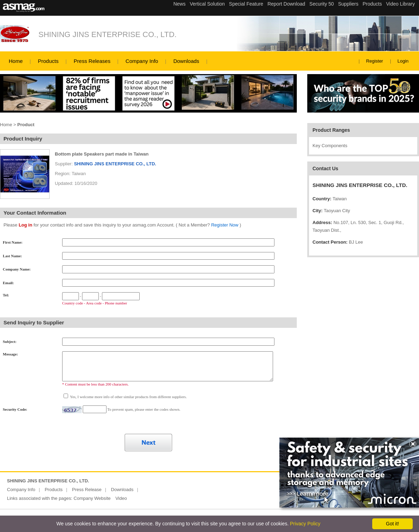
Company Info (142, 61)
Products (48, 61)
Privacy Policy (305, 524)
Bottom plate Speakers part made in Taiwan (102, 154)
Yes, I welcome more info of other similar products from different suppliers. (128, 397)
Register (375, 61)
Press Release (87, 490)
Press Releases (92, 61)
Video (121, 498)
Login (403, 61)
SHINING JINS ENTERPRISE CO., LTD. (108, 34)
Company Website (92, 498)
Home (16, 61)
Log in (25, 225)
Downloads (186, 61)
